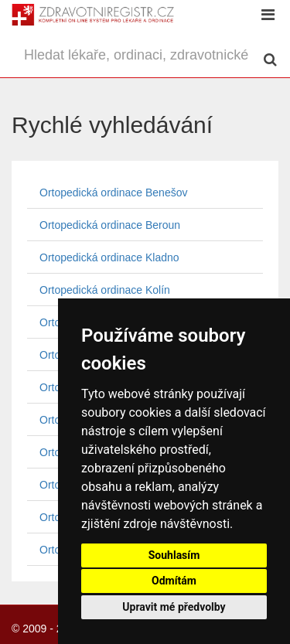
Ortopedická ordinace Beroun (110, 225)
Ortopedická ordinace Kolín (105, 290)
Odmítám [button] (174, 581)
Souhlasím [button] (174, 555)
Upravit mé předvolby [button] (174, 607)
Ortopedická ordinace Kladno (109, 257)
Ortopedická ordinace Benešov (113, 193)
